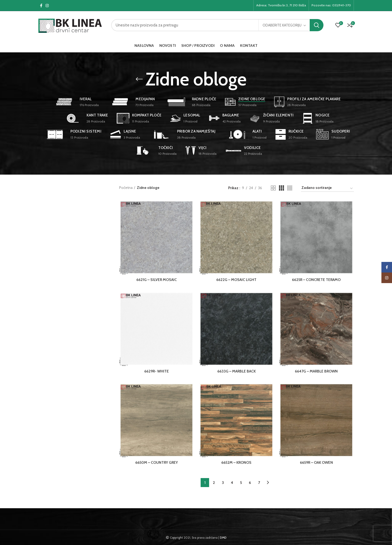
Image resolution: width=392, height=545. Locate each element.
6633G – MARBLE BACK (236, 371)
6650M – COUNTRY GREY (157, 462)
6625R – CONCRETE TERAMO (316, 280)
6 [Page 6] (250, 483)
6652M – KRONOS (236, 462)
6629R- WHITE (157, 371)
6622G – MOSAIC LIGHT (236, 280)
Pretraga (317, 25)
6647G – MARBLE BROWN (316, 371)
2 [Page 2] (214, 483)
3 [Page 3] (223, 483)
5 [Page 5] (241, 483)
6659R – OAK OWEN (316, 462)
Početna (126, 188)
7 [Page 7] (259, 483)
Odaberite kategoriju (282, 25)
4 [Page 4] (232, 483)
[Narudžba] (327, 189)
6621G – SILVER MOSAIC (157, 280)
